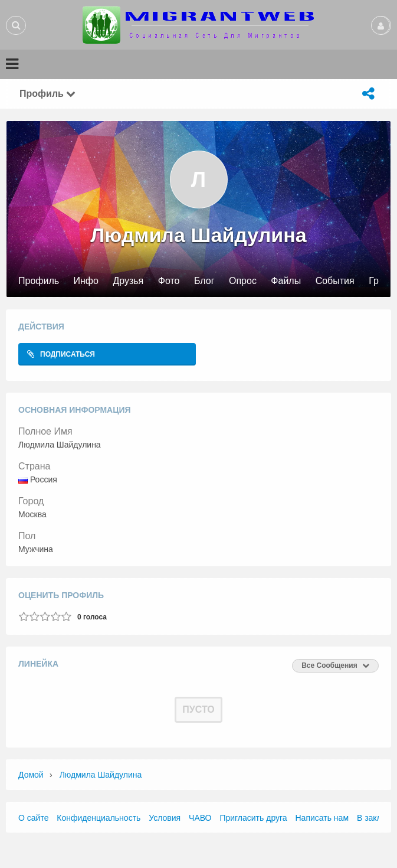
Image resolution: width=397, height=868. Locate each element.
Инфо (86, 281)
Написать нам (322, 818)
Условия (165, 818)
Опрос (243, 281)
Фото (169, 281)
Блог (204, 281)
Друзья (128, 281)
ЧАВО (200, 818)
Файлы (286, 281)
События (335, 281)
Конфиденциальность (99, 818)
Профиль (39, 281)
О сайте (33, 818)
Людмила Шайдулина (101, 775)
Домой (31, 775)
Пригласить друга (253, 818)
